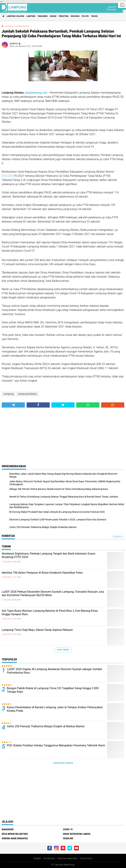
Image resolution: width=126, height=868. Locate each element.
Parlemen (43, 16)
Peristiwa (64, 16)
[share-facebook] (38, 405)
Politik (85, 16)
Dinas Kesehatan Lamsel (77, 834)
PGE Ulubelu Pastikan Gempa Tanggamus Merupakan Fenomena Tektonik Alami (56, 745)
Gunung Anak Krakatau (15, 838)
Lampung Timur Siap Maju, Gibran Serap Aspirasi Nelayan (37, 630)
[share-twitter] (63, 405)
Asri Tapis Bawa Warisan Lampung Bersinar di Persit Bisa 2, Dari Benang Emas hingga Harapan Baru (50, 613)
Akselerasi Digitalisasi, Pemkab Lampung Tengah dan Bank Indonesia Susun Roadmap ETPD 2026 (49, 555)
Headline (68, 838)
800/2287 (8, 176)
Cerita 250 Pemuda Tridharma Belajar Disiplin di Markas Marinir (46, 726)
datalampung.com (36, 93)
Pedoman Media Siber (67, 858)
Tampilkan (118, 537)
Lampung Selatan (15, 16)
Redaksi (37, 858)
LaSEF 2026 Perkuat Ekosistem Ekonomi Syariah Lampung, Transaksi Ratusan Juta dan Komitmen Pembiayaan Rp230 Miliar (53, 594)
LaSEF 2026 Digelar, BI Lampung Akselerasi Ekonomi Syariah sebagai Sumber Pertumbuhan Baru (54, 671)
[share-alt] (13, 405)
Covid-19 (68, 829)
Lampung (31, 16)
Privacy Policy (86, 858)
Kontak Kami (49, 858)
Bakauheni (8, 829)
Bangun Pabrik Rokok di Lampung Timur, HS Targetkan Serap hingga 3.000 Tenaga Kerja (53, 690)
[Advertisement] (63, 434)
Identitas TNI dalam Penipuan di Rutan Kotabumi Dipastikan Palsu (42, 573)
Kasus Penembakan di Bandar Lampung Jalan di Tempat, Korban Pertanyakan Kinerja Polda (55, 709)
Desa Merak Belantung (15, 834)
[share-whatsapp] (88, 405)
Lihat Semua (63, 650)
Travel (94, 16)
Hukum (53, 16)
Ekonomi (75, 16)
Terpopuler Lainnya (63, 763)
